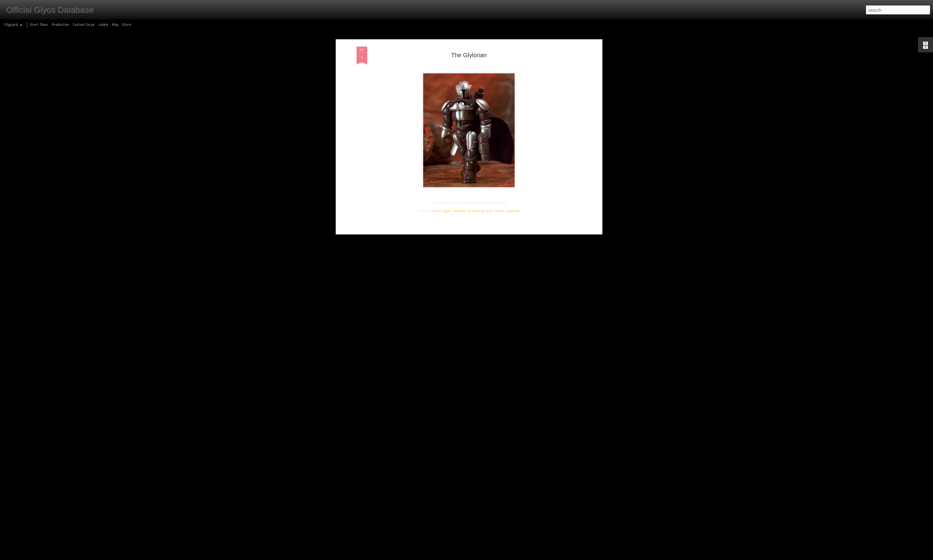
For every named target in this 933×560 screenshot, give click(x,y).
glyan (447, 55)
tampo (499, 55)
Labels (103, 25)
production (477, 55)
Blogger (492, 557)
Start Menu (39, 25)
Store (127, 25)
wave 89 (513, 55)
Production (60, 25)
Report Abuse (510, 557)
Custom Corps (84, 25)
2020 (437, 55)
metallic (460, 55)
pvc (490, 55)
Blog (115, 25)
